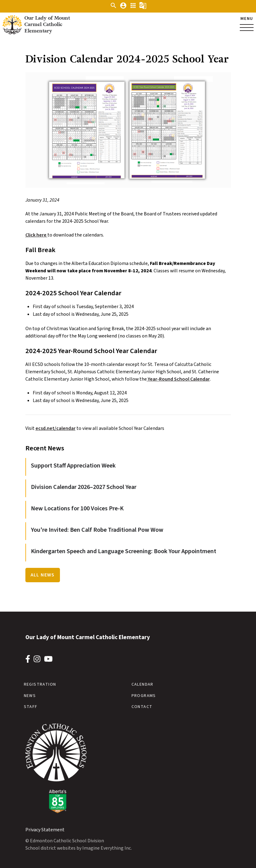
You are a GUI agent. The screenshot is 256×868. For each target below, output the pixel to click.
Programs (144, 696)
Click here (36, 235)
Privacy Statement (45, 830)
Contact (142, 707)
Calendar (143, 684)
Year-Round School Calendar (178, 379)
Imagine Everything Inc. (107, 848)
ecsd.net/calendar (56, 428)
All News (43, 575)
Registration (40, 684)
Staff (31, 707)
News (30, 696)
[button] (113, 8)
